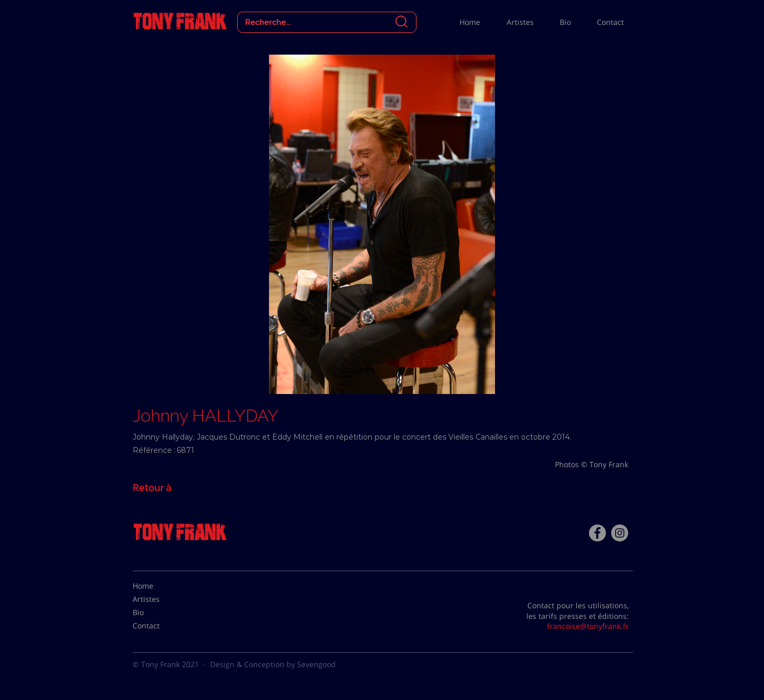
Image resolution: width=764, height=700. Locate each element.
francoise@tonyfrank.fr (588, 626)
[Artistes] (159, 599)
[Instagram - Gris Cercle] (620, 533)
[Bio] (159, 612)
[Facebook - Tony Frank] (597, 533)
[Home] (159, 586)
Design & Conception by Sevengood (273, 664)
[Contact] (159, 626)
